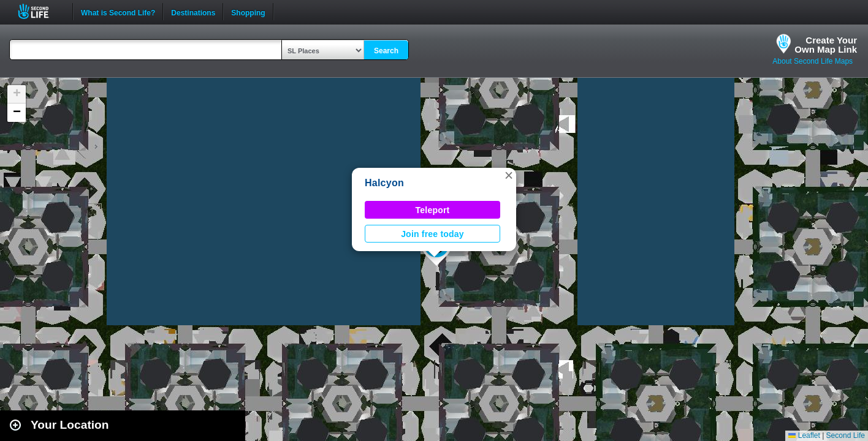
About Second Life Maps (813, 61)
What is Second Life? (118, 12)
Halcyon (384, 183)
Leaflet (804, 435)
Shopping (248, 12)
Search (386, 51)
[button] (509, 175)
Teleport (433, 210)
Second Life (40, 11)
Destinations (193, 12)
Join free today (432, 234)
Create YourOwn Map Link (826, 45)
